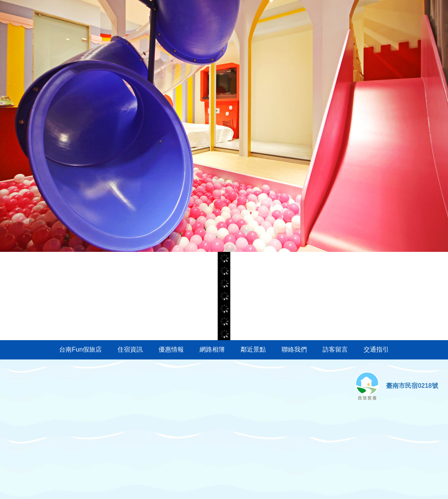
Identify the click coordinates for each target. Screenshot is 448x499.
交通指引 (376, 349)
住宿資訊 (130, 349)
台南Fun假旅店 (80, 349)
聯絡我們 (294, 349)
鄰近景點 (253, 349)
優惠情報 (171, 349)
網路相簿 (212, 349)
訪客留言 (335, 349)
